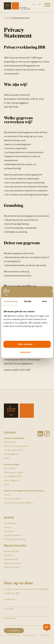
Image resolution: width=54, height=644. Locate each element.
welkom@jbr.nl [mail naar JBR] (11, 454)
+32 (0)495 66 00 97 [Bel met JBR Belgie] (13, 476)
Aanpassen (25, 352)
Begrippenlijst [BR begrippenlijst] (11, 559)
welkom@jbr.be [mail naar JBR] (12, 480)
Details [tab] (28, 301)
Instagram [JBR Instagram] (47, 434)
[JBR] (17, 9)
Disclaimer (9, 531)
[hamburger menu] (46, 6)
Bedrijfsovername (13, 563)
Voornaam (9, 609)
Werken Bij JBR (11, 551)
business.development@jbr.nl (18, 503)
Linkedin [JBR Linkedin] (40, 434)
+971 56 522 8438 (12, 499)
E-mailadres (11, 599)
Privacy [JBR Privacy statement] (7, 527)
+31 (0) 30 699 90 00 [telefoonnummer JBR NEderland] (13, 450)
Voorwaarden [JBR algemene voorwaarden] (10, 523)
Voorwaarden (30, 635)
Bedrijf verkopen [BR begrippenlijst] (12, 567)
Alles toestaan (25, 344)
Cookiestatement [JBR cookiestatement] (12, 535)
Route (7, 458)
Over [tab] (44, 301)
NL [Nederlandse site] (34, 4)
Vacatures (9, 555)
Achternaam (10, 618)
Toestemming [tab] (10, 301)
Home (7, 18)
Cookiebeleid (13, 635)
